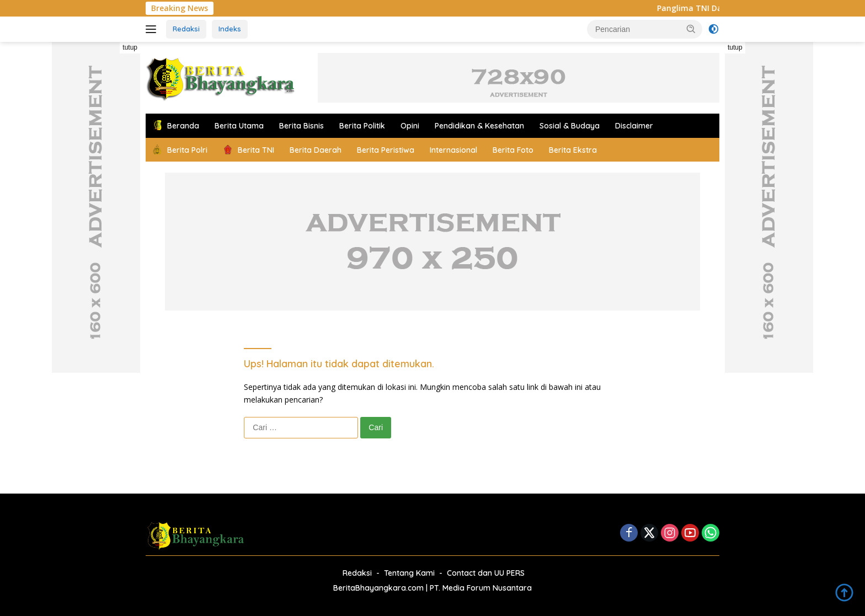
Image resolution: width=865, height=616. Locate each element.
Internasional (453, 150)
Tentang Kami (409, 573)
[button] (691, 29)
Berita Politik (362, 126)
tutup (130, 47)
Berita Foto (513, 150)
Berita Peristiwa (386, 150)
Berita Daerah (316, 150)
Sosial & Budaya (570, 126)
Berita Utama (239, 126)
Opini (410, 126)
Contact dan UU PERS (486, 573)
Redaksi (186, 29)
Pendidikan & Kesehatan (479, 126)
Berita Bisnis (301, 126)
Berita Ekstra (573, 150)
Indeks (230, 29)
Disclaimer (634, 126)
